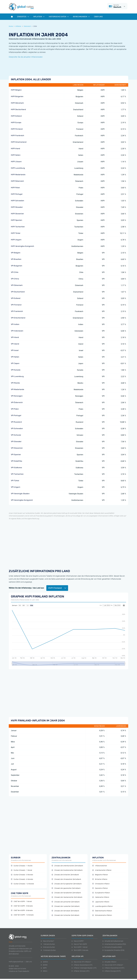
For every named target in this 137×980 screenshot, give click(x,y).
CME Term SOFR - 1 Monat (21, 901)
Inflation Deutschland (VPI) (82, 965)
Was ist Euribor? (47, 941)
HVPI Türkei (16, 233)
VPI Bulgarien (17, 266)
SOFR (44, 968)
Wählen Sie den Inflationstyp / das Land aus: (26, 588)
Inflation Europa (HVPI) (112, 971)
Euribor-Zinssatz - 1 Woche (22, 866)
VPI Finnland (16, 305)
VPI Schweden (17, 428)
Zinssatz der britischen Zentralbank (65, 875)
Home (11, 26)
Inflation (39, 17)
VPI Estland (16, 298)
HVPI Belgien (16, 90)
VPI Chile (15, 272)
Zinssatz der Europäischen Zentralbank (67, 884)
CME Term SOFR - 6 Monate (22, 910)
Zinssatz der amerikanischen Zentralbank (67, 866)
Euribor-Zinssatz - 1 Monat (22, 870)
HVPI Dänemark (17, 103)
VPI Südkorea (16, 468)
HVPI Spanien (17, 220)
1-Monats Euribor (48, 944)
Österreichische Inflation (102, 911)
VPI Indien (15, 324)
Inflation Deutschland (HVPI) (114, 968)
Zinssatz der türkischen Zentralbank (66, 915)
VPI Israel (15, 350)
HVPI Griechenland (19, 142)
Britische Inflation (100, 879)
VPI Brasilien (16, 259)
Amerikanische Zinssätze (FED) (114, 944)
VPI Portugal (16, 415)
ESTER (44, 965)
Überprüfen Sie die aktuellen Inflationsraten (26, 57)
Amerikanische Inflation (102, 870)
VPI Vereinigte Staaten (20, 494)
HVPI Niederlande (18, 175)
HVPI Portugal (17, 194)
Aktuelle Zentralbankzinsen (113, 941)
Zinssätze (23, 17)
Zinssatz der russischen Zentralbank (66, 906)
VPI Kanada (16, 370)
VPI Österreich (17, 402)
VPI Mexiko (15, 383)
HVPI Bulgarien (17, 96)
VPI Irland (15, 337)
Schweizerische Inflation (102, 915)
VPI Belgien (16, 253)
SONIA (44, 971)
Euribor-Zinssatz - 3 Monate (22, 875)
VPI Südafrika (16, 461)
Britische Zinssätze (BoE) (112, 947)
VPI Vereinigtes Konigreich (22, 500)
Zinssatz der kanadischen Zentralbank (66, 893)
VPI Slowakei (16, 441)
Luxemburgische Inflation (102, 906)
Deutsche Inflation (100, 888)
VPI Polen (15, 409)
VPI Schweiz (16, 435)
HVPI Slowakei (17, 207)
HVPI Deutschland (18, 109)
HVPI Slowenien (17, 214)
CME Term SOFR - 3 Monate (22, 906)
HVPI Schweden (17, 201)
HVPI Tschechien (18, 227)
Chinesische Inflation (101, 884)
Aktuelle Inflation (109, 962)
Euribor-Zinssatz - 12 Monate (22, 884)
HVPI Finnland (17, 129)
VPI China (15, 279)
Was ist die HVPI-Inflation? (113, 965)
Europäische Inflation (101, 893)
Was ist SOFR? (78, 941)
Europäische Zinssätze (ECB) (114, 950)
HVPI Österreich (17, 181)
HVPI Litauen (16, 162)
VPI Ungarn (16, 487)
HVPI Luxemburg (18, 168)
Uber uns (29, 962)
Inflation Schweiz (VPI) (81, 971)
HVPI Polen (15, 188)
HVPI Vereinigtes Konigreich (23, 246)
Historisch (27, 26)
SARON (44, 962)
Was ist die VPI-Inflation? (81, 962)
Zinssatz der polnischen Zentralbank (66, 902)
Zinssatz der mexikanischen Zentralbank (67, 897)
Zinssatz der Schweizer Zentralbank (65, 911)
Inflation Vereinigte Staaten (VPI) (84, 968)
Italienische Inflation (101, 897)
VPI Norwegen (17, 396)
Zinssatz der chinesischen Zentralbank (66, 879)
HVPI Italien (16, 155)
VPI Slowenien (17, 448)
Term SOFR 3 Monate (80, 950)
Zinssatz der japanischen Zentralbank (66, 888)
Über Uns (98, 17)
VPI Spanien (16, 455)
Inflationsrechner (100, 866)
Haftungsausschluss (16, 962)
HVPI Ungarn (16, 240)
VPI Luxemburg (17, 376)
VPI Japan (15, 363)
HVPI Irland (16, 149)
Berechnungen (81, 17)
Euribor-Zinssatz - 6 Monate (22, 879)
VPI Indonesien (17, 331)
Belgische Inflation (100, 875)
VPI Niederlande (18, 389)
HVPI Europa (16, 122)
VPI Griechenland (18, 318)
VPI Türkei (15, 481)
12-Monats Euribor (48, 950)
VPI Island (15, 344)
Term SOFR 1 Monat (80, 947)
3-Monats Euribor (48, 947)
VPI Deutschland (18, 292)
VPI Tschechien (17, 474)
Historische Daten (59, 17)
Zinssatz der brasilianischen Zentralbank (67, 870)
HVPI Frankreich (18, 135)
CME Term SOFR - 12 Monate (22, 915)
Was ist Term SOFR (79, 944)
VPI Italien (15, 357)
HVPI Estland (16, 116)
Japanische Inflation (101, 902)
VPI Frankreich (17, 311)
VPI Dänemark (17, 285)
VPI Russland (16, 422)
